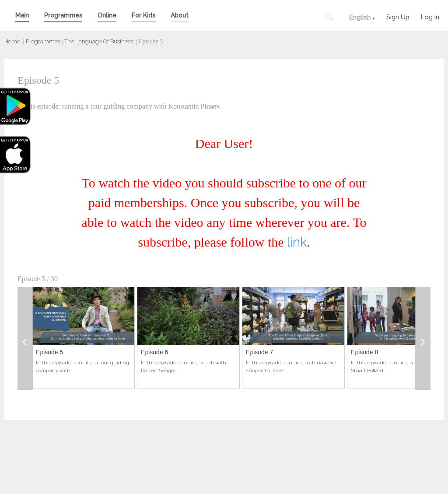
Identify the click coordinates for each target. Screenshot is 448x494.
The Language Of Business (99, 41)
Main (22, 15)
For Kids (143, 15)
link (297, 242)
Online (107, 15)
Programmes (63, 15)
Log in (430, 16)
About (180, 15)
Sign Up (398, 16)
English (360, 18)
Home (12, 41)
